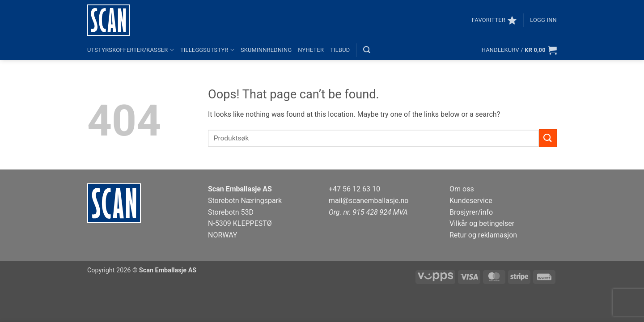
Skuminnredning (266, 50)
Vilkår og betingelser (482, 223)
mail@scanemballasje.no (369, 201)
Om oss (462, 189)
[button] (543, 20)
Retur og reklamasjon (483, 235)
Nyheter (311, 50)
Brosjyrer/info (471, 212)
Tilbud (340, 50)
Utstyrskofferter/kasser (131, 50)
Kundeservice (471, 201)
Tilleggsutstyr (207, 50)
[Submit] (548, 138)
